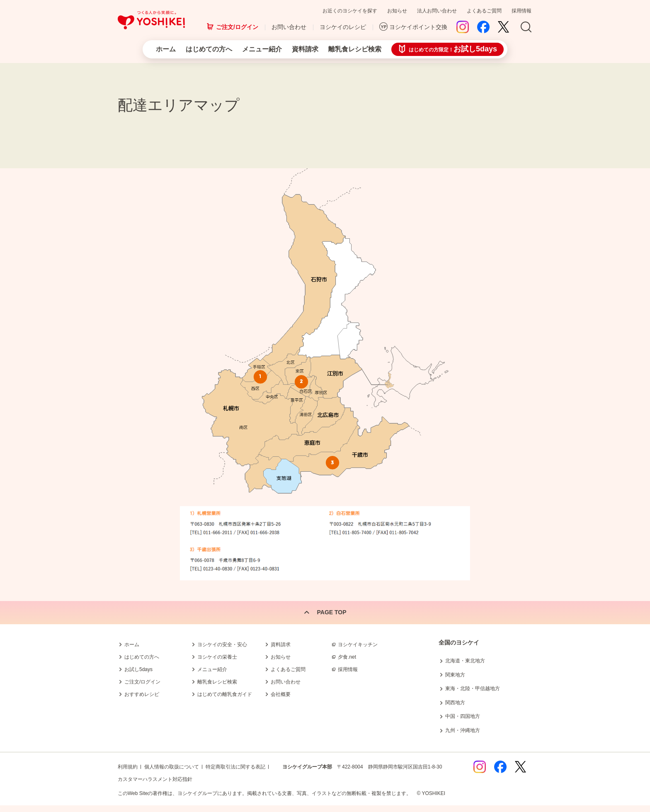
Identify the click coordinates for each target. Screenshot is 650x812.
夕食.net (347, 657)
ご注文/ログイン (237, 27)
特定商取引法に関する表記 (235, 767)
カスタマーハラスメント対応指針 (155, 779)
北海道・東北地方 (465, 661)
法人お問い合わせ (437, 11)
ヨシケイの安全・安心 (222, 645)
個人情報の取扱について (172, 767)
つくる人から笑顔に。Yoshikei (151, 20)
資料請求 (305, 49)
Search (526, 27)
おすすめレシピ (142, 694)
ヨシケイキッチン (358, 645)
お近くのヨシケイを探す (350, 11)
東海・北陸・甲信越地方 (473, 688)
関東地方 (455, 675)
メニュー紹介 (262, 49)
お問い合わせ (289, 27)
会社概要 (281, 694)
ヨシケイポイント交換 (418, 27)
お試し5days (138, 669)
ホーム (166, 49)
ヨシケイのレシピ (343, 27)
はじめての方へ (209, 49)
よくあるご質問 (484, 11)
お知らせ (397, 11)
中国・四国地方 (463, 716)
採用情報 (521, 11)
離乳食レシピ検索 (355, 49)
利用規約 (128, 767)
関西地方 (455, 703)
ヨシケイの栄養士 (217, 657)
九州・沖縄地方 (463, 730)
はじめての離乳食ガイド (225, 694)
